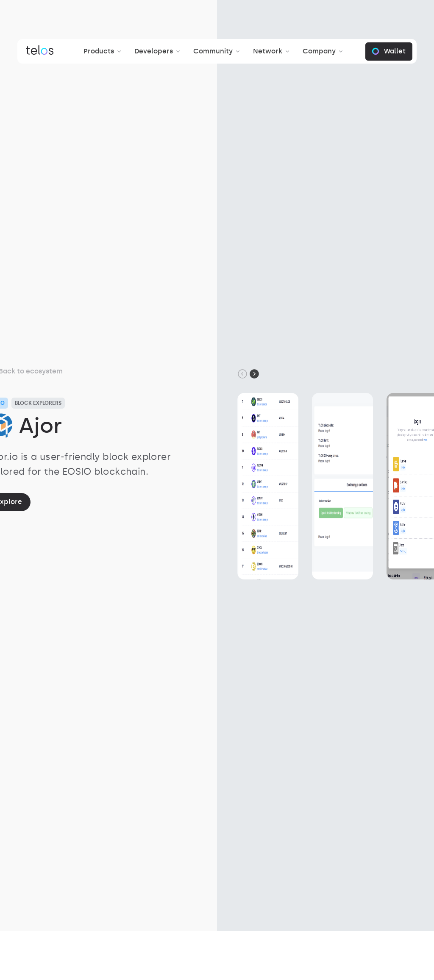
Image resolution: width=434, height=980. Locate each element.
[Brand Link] (40, 52)
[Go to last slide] (242, 374)
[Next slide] (254, 374)
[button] (104, 51)
